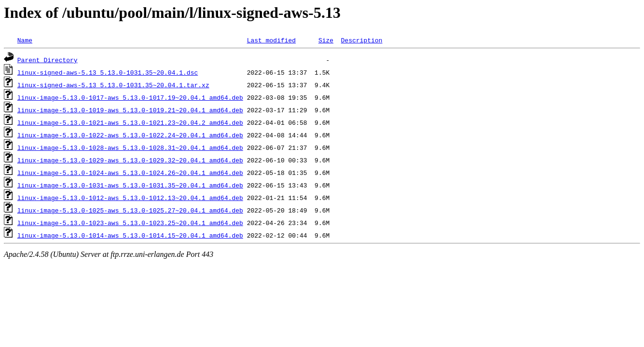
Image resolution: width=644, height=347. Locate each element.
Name (25, 40)
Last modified (271, 40)
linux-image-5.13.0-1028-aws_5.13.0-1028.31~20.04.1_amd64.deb (130, 147)
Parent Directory (48, 60)
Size (326, 40)
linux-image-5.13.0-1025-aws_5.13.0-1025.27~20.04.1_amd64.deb (130, 210)
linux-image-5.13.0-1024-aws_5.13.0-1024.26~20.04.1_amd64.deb (130, 173)
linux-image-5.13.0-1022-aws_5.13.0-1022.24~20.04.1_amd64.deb (130, 135)
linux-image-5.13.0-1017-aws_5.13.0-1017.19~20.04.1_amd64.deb (130, 97)
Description (362, 40)
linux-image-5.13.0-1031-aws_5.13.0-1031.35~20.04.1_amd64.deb (130, 185)
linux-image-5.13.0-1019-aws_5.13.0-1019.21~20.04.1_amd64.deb (130, 110)
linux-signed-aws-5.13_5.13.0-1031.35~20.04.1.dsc (108, 72)
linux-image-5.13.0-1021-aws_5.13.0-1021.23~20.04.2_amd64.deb (130, 122)
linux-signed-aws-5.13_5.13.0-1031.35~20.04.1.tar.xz (113, 85)
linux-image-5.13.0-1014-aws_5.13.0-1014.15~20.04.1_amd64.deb (130, 235)
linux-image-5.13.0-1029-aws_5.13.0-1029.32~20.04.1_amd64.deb (130, 160)
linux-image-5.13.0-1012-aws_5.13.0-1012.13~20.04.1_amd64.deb (130, 198)
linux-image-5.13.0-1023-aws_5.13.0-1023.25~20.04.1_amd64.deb (130, 223)
